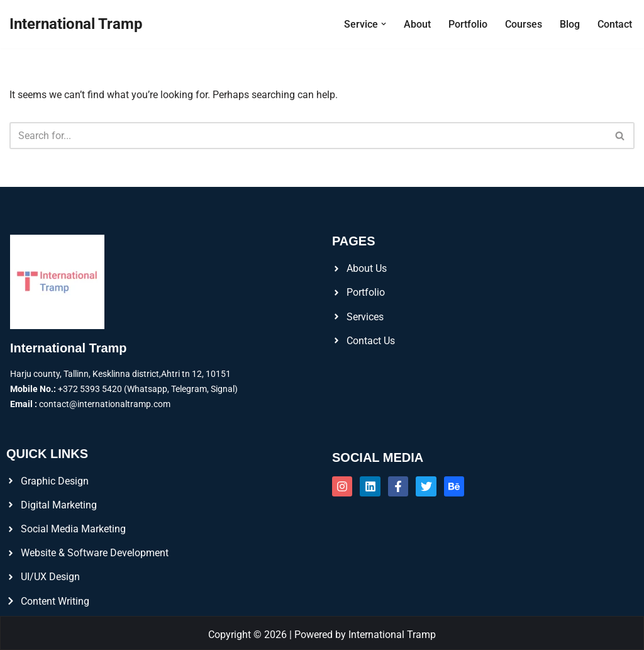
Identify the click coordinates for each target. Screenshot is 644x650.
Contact (615, 24)
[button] (384, 24)
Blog (570, 24)
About (417, 24)
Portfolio (468, 24)
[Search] (308, 136)
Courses (524, 24)
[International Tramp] (76, 24)
